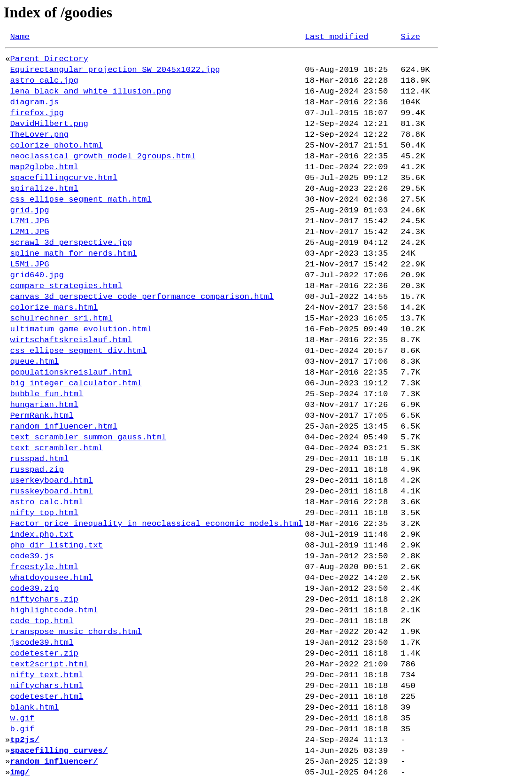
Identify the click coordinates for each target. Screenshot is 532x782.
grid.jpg (29, 210)
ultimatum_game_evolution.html (81, 329)
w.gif (22, 718)
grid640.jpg (37, 275)
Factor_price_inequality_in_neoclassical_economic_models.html (156, 524)
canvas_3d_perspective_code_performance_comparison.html (142, 297)
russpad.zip (37, 470)
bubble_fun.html (46, 394)
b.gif (22, 729)
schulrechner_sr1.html (61, 318)
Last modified (336, 37)
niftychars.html (46, 686)
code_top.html (42, 621)
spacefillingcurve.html (64, 178)
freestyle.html (44, 567)
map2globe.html (44, 167)
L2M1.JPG (29, 232)
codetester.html (46, 697)
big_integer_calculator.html (76, 383)
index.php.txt (42, 535)
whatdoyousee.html (51, 578)
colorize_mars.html (54, 308)
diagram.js (34, 102)
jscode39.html (42, 643)
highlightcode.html (54, 610)
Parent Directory (49, 59)
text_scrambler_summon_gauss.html (88, 437)
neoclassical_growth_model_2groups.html (103, 156)
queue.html (34, 362)
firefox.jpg (37, 113)
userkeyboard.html (51, 481)
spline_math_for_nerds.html (73, 254)
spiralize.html (44, 189)
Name (20, 37)
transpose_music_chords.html (76, 632)
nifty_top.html (44, 513)
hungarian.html (44, 405)
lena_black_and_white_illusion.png (90, 91)
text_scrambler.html (56, 448)
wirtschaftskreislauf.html (71, 340)
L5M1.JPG (29, 264)
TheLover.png (39, 135)
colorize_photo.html (56, 145)
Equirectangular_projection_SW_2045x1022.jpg (115, 70)
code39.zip (34, 589)
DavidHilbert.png (49, 124)
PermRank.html (42, 416)
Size (410, 37)
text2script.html (49, 664)
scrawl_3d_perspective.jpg (71, 243)
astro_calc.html (46, 502)
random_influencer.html (64, 426)
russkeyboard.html (51, 491)
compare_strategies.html (66, 286)
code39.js (32, 556)
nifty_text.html (46, 675)
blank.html (34, 708)
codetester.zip (44, 653)
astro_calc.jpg (44, 81)
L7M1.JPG (29, 221)
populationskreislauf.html (71, 372)
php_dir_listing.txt (56, 545)
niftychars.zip (44, 599)
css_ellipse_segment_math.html (81, 199)
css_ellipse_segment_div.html (78, 351)
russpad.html (39, 459)
